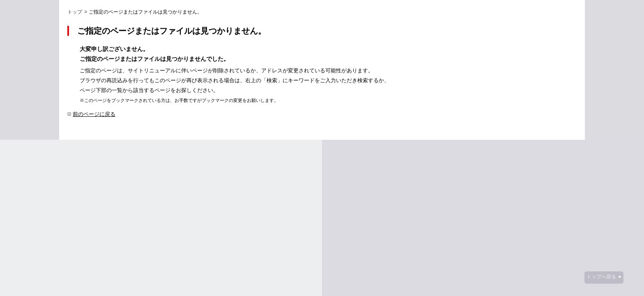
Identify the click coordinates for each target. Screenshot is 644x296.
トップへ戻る (601, 277)
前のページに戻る (94, 114)
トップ (75, 12)
